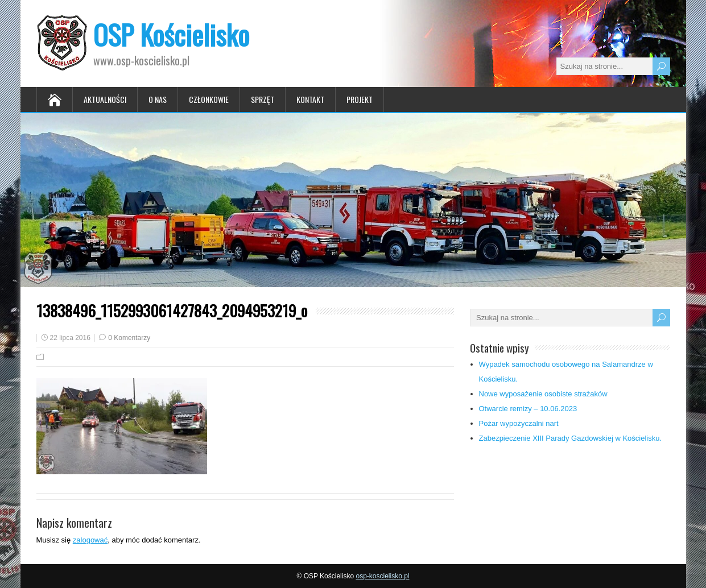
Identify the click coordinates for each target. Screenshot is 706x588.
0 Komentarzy (129, 338)
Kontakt (310, 99)
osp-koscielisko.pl (382, 576)
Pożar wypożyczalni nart (519, 423)
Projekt (360, 99)
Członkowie (209, 99)
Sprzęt (263, 99)
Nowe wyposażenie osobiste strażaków (543, 394)
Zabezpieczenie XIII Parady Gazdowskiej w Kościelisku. (571, 438)
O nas (158, 99)
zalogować (90, 540)
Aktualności (105, 99)
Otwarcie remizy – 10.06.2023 (528, 409)
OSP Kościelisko (171, 34)
